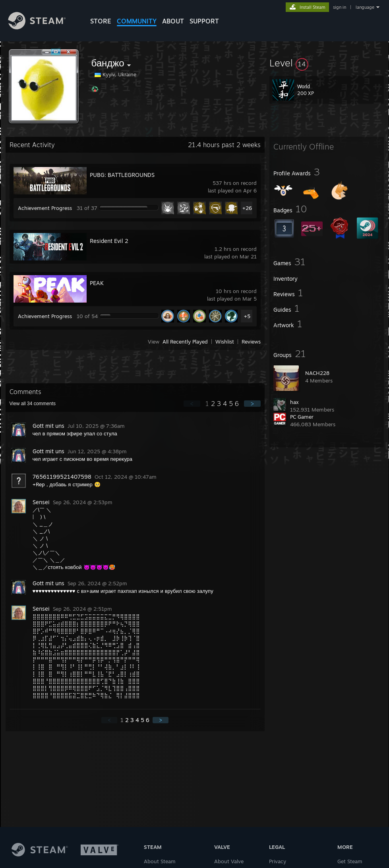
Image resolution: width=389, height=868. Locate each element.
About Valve (229, 861)
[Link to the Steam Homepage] (43, 27)
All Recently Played (185, 342)
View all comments (33, 404)
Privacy (278, 861)
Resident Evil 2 (109, 241)
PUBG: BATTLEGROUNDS (122, 175)
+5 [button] (247, 316)
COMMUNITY (137, 21)
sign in (340, 7)
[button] (327, 63)
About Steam (160, 861)
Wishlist (225, 342)
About (173, 21)
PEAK (97, 283)
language (365, 7)
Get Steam (350, 861)
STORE (101, 21)
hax (294, 402)
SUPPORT (204, 21)
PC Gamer (302, 417)
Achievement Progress (45, 208)
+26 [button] (247, 208)
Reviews (251, 342)
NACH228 (317, 373)
